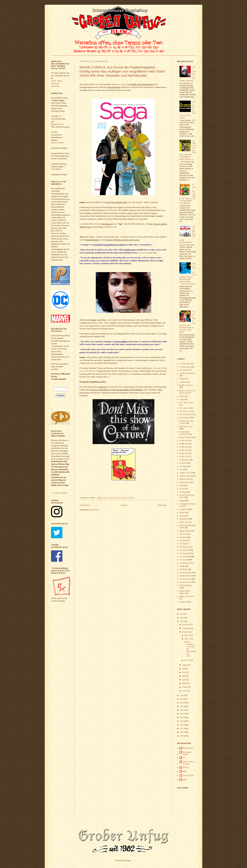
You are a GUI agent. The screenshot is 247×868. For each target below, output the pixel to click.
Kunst (182, 485)
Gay (181, 469)
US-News (131, 498)
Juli (184, 669)
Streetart (183, 540)
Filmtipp (183, 466)
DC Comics (184, 408)
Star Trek (183, 534)
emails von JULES (187, 596)
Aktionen (183, 370)
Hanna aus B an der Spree (189, 763)
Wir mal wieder (185, 579)
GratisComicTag (186, 476)
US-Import (124, 498)
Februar (185, 687)
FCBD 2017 (184, 444)
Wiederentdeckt (185, 576)
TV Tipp (183, 544)
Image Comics (114, 498)
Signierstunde (185, 531)
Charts (182, 396)
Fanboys (105, 498)
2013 (182, 721)
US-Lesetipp (184, 553)
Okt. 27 (188, 639)
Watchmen (183, 569)
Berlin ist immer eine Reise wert (187, 392)
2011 (182, 728)
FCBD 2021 (184, 457)
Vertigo (182, 566)
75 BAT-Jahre (185, 364)
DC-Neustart (184, 418)
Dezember (186, 625)
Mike (185, 771)
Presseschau (184, 519)
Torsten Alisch (188, 775)
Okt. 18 (188, 660)
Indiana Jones (185, 479)
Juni (184, 672)
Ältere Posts (162, 505)
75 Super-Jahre (185, 367)
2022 (182, 618)
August (185, 665)
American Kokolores (187, 373)
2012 (182, 725)
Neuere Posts (85, 505)
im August (122, 84)
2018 (182, 703)
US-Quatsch (184, 563)
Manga (182, 501)
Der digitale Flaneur (187, 753)
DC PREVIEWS (186, 414)
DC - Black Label (186, 403)
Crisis (182, 399)
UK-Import (184, 547)
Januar (185, 691)
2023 (182, 614)
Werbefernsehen (186, 573)
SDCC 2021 (184, 522)
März (184, 683)
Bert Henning (188, 748)
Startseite (124, 505)
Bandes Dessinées (186, 385)
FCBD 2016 (184, 440)
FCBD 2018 (184, 447)
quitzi (185, 779)
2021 (182, 621)
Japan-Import (184, 482)
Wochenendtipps (186, 585)
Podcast (182, 516)
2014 (182, 717)
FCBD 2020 (184, 453)
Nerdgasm (183, 509)
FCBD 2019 (184, 450)
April (184, 680)
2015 (182, 714)
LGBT (182, 489)
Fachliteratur (184, 460)
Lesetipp (183, 492)
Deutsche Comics (186, 426)
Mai (184, 676)
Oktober (186, 632)
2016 (182, 710)
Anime (182, 379)
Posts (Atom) (94, 510)
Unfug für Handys (60, 493)
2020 (182, 695)
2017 (182, 706)
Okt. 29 (188, 635)
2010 (182, 732)
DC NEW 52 (184, 411)
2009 (182, 736)
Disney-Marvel (185, 437)
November (187, 628)
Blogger (128, 860)
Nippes (182, 512)
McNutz (186, 767)
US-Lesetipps (185, 557)
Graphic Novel (185, 473)
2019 (182, 699)
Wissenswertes (185, 582)
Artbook (183, 382)
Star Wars (183, 537)
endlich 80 (183, 602)
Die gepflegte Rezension (185, 433)
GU (184, 758)
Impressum (55, 86)
